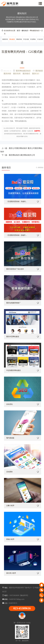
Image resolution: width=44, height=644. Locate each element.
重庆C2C (36, 73)
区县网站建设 (33, 42)
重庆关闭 (17, 73)
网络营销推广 (19, 42)
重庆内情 (7, 73)
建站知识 (25, 30)
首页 (18, 30)
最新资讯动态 (5, 42)
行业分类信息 (40, 42)
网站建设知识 (12, 42)
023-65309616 (22, 608)
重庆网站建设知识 (23, 71)
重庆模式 (26, 73)
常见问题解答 (26, 42)
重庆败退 (39, 71)
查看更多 (41, 167)
